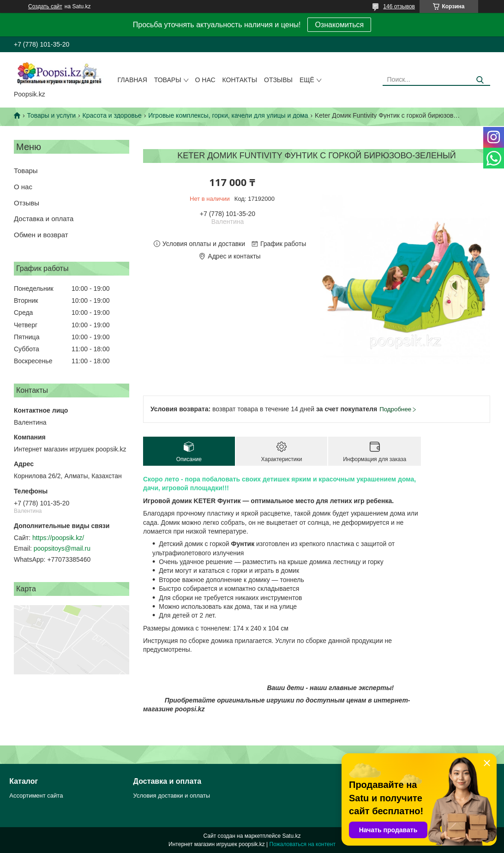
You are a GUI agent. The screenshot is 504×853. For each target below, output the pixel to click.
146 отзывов (399, 6)
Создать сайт (45, 6)
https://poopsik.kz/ (58, 538)
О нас (205, 80)
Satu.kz (291, 836)
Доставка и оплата (44, 219)
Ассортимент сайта (36, 796)
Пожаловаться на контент (303, 844)
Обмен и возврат (41, 235)
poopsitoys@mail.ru (62, 548)
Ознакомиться (339, 25)
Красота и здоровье (112, 115)
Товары (168, 80)
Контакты (240, 80)
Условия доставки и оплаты (172, 796)
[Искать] (480, 80)
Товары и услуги (51, 115)
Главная (132, 80)
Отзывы (278, 80)
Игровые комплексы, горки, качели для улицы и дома (228, 115)
